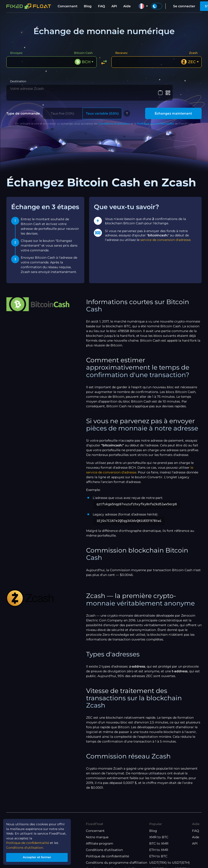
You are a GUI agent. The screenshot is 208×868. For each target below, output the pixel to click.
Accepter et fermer (38, 857)
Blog (88, 6)
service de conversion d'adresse (165, 235)
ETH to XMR (159, 845)
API (114, 6)
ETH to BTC (158, 851)
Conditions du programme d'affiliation (117, 857)
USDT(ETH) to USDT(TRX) (169, 864)
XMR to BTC (159, 832)
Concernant (68, 6)
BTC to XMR (159, 838)
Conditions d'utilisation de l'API (111, 864)
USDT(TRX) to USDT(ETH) (169, 857)
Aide (127, 6)
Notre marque (97, 832)
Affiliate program (100, 838)
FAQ (101, 6)
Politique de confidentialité (155, 118)
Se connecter (184, 6)
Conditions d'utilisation (114, 118)
